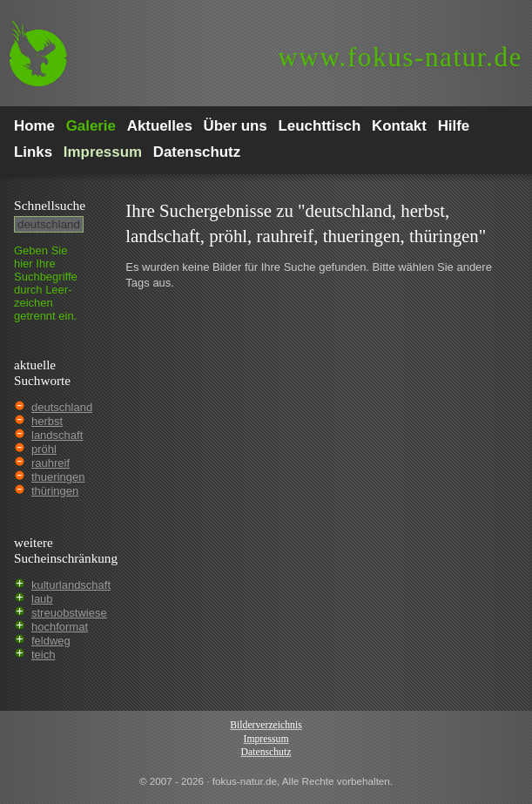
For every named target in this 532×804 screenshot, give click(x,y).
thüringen (55, 491)
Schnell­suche (50, 205)
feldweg (51, 641)
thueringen (58, 477)
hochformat (60, 627)
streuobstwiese (69, 613)
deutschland (62, 407)
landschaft (57, 435)
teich (43, 655)
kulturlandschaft (71, 585)
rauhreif (51, 463)
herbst (47, 421)
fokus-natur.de (400, 57)
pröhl (44, 449)
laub (42, 599)
